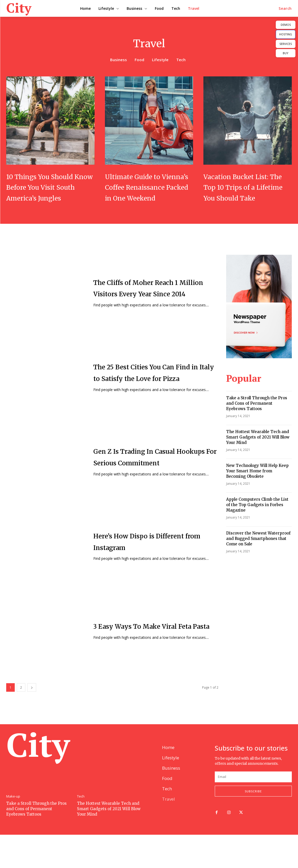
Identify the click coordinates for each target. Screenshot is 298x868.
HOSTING (286, 34)
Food (139, 60)
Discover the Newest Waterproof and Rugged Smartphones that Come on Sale (258, 549)
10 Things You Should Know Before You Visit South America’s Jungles (49, 192)
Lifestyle (160, 60)
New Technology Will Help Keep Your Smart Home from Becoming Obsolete (257, 482)
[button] (285, 9)
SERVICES (286, 44)
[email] (253, 809)
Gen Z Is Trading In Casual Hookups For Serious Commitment (147, 468)
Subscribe (253, 824)
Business (119, 60)
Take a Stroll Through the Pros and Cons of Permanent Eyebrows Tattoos (257, 414)
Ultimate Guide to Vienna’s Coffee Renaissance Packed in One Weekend (145, 192)
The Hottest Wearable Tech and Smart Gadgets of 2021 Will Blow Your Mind (258, 448)
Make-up (13, 829)
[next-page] (32, 698)
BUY (286, 53)
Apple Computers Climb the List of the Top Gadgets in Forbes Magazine (257, 516)
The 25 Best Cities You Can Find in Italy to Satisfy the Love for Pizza (147, 383)
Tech (181, 60)
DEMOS (286, 25)
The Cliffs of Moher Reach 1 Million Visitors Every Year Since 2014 (149, 299)
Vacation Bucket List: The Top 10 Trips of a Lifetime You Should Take (245, 192)
